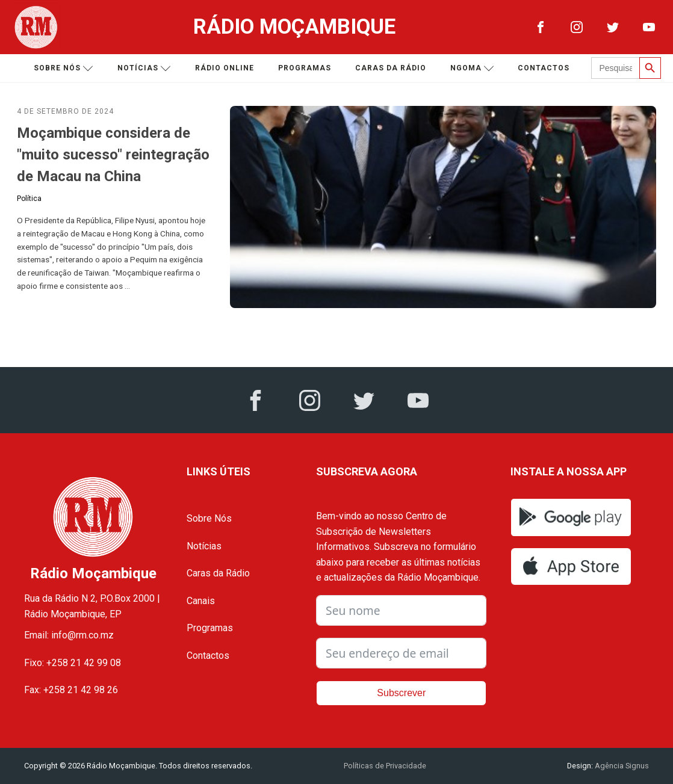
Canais (201, 601)
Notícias (144, 68)
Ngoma (472, 68)
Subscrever (401, 693)
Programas (305, 68)
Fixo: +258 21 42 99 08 (73, 663)
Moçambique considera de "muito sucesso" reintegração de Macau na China (113, 155)
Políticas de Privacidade (385, 766)
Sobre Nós (209, 518)
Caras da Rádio (391, 68)
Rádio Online (225, 68)
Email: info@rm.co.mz (69, 635)
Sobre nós (64, 68)
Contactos (544, 68)
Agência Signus (621, 766)
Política (29, 199)
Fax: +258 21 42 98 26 (71, 690)
